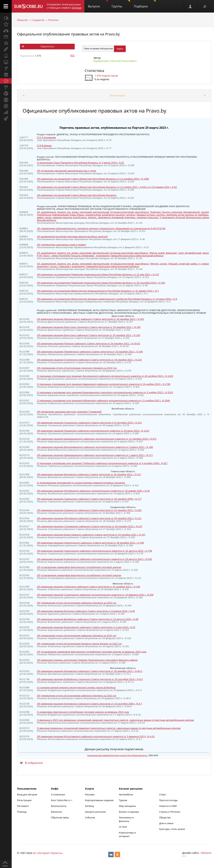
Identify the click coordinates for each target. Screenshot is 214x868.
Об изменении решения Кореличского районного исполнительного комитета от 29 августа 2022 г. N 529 (94, 559)
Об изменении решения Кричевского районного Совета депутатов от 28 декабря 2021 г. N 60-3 (90, 671)
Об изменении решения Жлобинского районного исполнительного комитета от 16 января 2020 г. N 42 (93, 491)
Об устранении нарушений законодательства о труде (67, 171)
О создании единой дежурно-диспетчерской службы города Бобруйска (76, 688)
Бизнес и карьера (129, 812)
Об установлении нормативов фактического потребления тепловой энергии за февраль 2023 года (92, 652)
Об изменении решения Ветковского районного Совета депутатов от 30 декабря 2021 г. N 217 (89, 474)
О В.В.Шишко (44, 146)
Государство (38, 20)
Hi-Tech (123, 827)
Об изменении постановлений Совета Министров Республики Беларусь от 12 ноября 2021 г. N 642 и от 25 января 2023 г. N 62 (107, 187)
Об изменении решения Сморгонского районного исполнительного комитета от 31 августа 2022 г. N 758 (95, 551)
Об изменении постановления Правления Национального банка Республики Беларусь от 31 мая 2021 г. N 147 (98, 274)
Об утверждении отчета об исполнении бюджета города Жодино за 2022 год (79, 644)
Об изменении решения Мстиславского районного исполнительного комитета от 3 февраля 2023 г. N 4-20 (96, 736)
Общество (22, 20)
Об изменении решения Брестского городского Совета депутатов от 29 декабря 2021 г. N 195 (89, 327)
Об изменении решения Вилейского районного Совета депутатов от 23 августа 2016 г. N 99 (88, 619)
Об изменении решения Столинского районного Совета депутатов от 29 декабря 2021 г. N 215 (89, 360)
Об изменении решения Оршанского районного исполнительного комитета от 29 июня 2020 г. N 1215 (93, 431)
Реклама (90, 794)
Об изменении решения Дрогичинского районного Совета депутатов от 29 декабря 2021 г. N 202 (90, 319)
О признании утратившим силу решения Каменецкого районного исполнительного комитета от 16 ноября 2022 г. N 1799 (104, 384)
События (90, 817)
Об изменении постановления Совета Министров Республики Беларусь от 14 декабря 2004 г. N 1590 (93, 179)
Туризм (123, 800)
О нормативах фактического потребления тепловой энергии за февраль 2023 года (83, 712)
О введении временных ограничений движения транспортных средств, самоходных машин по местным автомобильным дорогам (109, 728)
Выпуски (98, 4)
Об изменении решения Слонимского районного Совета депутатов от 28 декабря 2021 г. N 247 (90, 526)
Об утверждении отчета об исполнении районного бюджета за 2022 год (77, 603)
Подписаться (47, 46)
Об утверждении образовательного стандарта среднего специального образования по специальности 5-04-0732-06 (101, 228)
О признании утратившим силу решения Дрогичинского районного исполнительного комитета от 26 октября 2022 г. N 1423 (105, 376)
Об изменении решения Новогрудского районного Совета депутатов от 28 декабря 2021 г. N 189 (90, 543)
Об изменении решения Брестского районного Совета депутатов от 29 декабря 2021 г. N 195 (89, 335)
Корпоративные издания (99, 800)
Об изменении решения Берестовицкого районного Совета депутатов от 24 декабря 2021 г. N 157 (91, 535)
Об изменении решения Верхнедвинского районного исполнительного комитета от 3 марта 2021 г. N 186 (95, 447)
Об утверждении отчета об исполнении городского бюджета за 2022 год (77, 368)
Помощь (22, 812)
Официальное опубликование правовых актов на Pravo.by (68, 34)
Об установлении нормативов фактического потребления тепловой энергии (79, 567)
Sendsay (89, 806)
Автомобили (126, 794)
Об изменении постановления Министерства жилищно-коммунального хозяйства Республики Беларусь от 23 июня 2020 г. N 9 (107, 299)
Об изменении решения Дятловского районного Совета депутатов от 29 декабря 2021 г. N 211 (89, 518)
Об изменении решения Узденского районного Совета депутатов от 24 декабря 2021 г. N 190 (89, 587)
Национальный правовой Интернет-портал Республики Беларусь (117, 755)
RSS (73, 55)
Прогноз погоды (168, 800)
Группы (121, 4)
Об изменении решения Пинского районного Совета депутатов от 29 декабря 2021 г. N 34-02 (89, 344)
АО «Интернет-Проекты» (48, 853)
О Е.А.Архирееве (46, 137)
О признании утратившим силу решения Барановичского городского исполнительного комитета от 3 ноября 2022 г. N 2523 (105, 392)
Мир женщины (127, 806)
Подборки (145, 4)
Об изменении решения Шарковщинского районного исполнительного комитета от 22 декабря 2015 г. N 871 (97, 439)
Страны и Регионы (170, 812)
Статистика (94, 71)
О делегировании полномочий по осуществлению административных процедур (81, 483)
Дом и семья (166, 823)
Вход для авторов (27, 794)
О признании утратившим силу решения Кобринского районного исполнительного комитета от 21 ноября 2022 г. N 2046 (103, 401)
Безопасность (59, 806)
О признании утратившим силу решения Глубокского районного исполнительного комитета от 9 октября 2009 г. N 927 (102, 463)
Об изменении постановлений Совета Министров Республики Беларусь (77, 195)
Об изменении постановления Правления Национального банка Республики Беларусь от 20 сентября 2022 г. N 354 (101, 283)
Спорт (162, 794)
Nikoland (206, 853)
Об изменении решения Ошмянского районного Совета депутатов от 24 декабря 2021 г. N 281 (89, 510)
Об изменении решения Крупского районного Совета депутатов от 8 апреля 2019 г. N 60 (86, 611)
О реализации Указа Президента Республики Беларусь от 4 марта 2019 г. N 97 (81, 163)
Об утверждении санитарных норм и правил (62, 245)
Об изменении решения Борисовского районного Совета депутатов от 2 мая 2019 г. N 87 (86, 627)
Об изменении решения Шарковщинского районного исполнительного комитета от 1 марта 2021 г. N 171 (95, 455)
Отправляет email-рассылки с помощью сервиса (64, 6)
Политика (53, 20)
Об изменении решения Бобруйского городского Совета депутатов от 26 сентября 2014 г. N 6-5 (90, 679)
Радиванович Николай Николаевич (115, 61)
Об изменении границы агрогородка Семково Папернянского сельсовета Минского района (87, 660)
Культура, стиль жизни (172, 829)
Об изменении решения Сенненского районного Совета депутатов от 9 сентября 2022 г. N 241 (89, 423)
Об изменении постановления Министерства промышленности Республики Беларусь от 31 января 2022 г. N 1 (98, 291)
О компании (58, 794)
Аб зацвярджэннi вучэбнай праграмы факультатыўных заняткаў (72, 237)
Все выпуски (118, 95)
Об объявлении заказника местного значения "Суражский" (69, 412)
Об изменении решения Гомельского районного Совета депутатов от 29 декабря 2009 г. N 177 (89, 499)
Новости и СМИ (168, 806)
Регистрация (24, 800)
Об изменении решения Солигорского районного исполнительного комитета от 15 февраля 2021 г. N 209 (95, 595)
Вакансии (56, 812)
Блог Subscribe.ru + (62, 800)
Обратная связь (60, 817)
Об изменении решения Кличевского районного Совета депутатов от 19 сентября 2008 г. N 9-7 (90, 704)
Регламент (23, 806)
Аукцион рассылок (95, 812)
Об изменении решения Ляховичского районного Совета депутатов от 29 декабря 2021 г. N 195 (90, 352)
